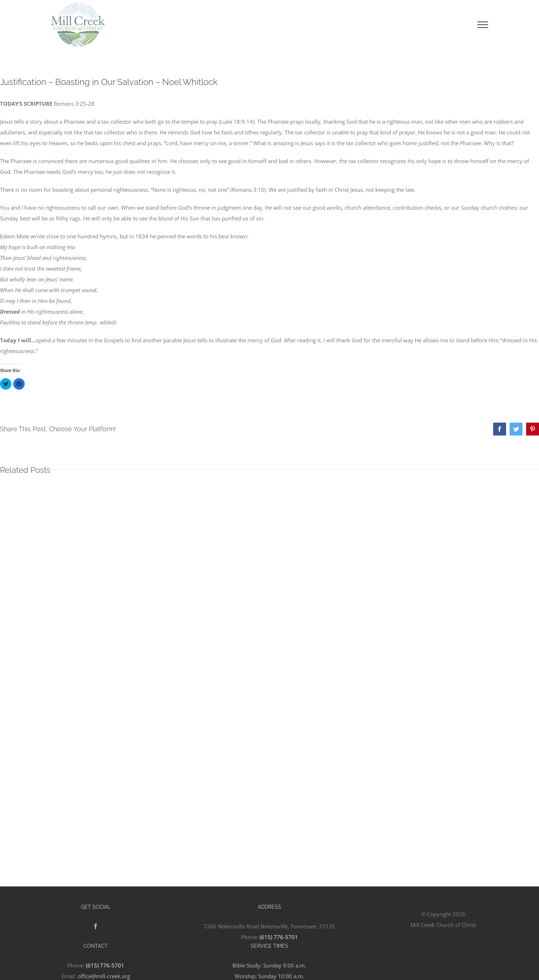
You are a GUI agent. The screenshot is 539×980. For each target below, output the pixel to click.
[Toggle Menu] (483, 25)
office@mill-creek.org (104, 976)
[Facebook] (96, 926)
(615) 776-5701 (279, 937)
